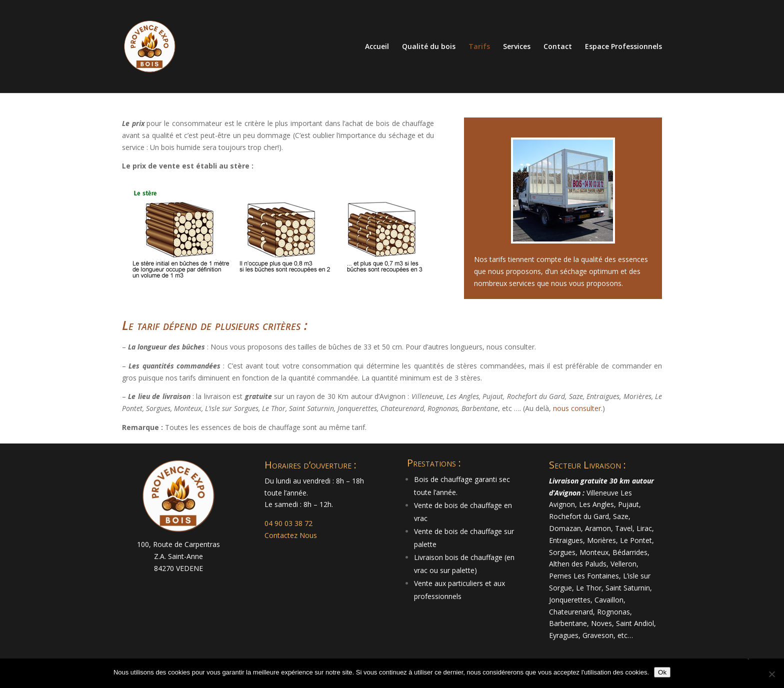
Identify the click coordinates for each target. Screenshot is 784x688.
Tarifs (479, 47)
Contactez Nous (291, 535)
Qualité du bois (429, 47)
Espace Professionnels (623, 47)
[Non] (771, 674)
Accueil (377, 47)
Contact (558, 47)
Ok (662, 672)
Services (517, 47)
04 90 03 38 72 (288, 523)
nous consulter (577, 408)
